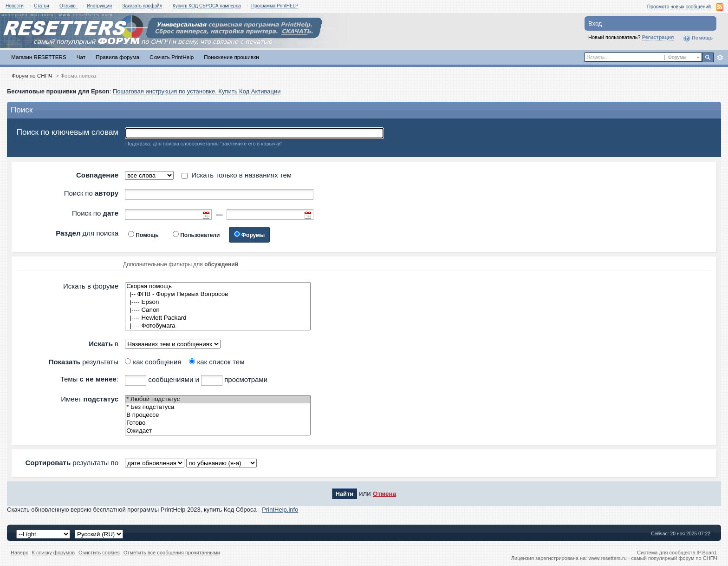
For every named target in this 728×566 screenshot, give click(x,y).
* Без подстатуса (218, 407)
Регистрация (658, 37)
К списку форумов (54, 553)
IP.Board (706, 553)
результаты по (72, 463)
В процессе (218, 415)
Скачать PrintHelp (172, 57)
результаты (84, 362)
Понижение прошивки (231, 57)
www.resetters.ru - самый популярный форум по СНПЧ (653, 558)
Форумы (253, 235)
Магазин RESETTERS (39, 57)
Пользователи (200, 235)
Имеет (90, 399)
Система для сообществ (666, 553)
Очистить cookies (99, 553)
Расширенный (720, 58)
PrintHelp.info (280, 510)
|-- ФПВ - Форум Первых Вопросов (218, 294)
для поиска (87, 233)
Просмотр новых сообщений (679, 7)
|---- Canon (218, 310)
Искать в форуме (91, 286)
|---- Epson (218, 302)
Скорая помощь (218, 286)
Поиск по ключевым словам (68, 132)
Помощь (698, 38)
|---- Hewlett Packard (218, 318)
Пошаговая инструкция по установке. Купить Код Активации (197, 91)
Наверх (19, 553)
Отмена (384, 494)
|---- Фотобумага (218, 326)
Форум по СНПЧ (32, 76)
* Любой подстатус (218, 399)
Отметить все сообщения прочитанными (172, 553)
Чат (81, 57)
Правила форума (117, 57)
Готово (218, 423)
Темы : (89, 379)
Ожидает (218, 431)
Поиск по (91, 193)
